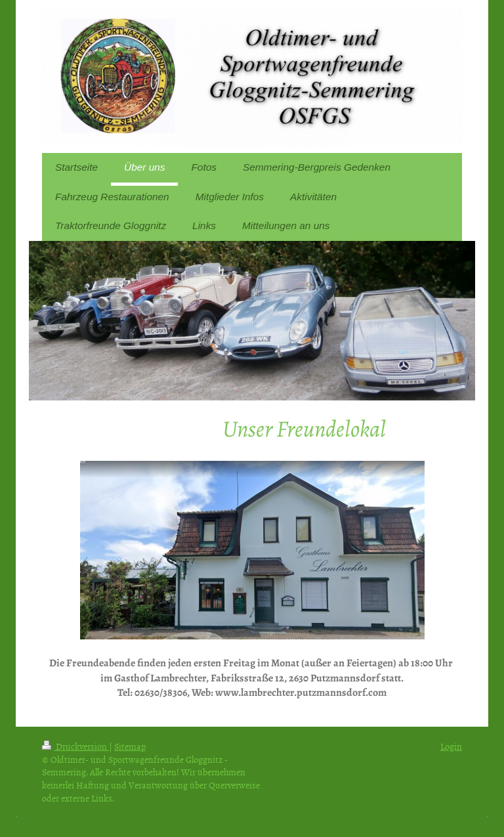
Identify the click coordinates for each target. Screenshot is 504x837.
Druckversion (75, 746)
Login (451, 746)
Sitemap (130, 746)
